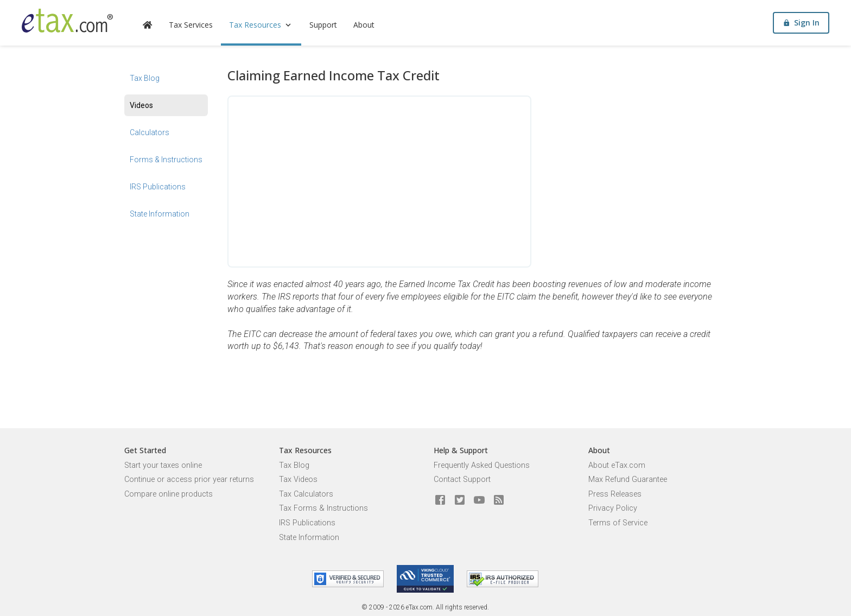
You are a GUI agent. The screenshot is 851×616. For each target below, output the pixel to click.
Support (323, 25)
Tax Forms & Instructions (323, 508)
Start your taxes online (163, 465)
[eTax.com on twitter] (460, 500)
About (364, 25)
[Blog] (499, 500)
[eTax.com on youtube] (479, 500)
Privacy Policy (613, 508)
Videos (141, 105)
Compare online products (169, 494)
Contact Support (462, 480)
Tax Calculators (306, 494)
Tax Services (191, 25)
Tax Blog (145, 78)
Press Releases (615, 494)
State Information (160, 214)
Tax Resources (261, 25)
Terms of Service (618, 523)
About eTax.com (617, 465)
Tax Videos (298, 480)
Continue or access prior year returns (189, 480)
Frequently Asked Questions (482, 465)
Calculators (150, 132)
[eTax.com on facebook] (440, 500)
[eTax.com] (67, 21)
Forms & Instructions (166, 160)
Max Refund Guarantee (628, 480)
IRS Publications (158, 187)
